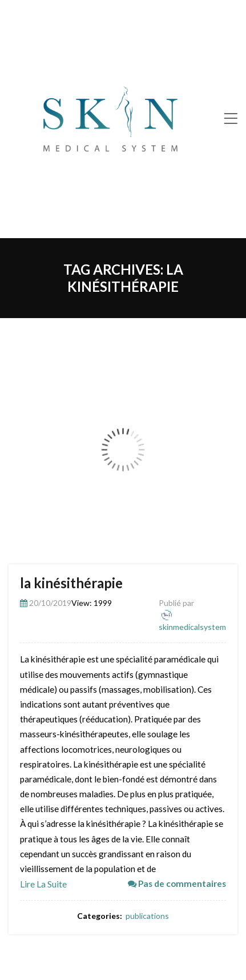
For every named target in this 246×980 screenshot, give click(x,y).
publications (147, 916)
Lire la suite (43, 884)
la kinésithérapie (71, 583)
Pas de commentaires (177, 883)
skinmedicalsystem (192, 627)
